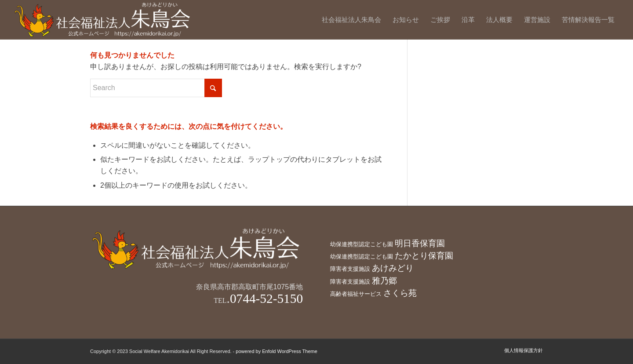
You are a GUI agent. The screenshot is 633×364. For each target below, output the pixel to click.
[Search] (156, 88)
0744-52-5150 (266, 298)
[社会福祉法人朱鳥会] (103, 20)
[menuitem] (351, 20)
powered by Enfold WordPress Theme (276, 351)
